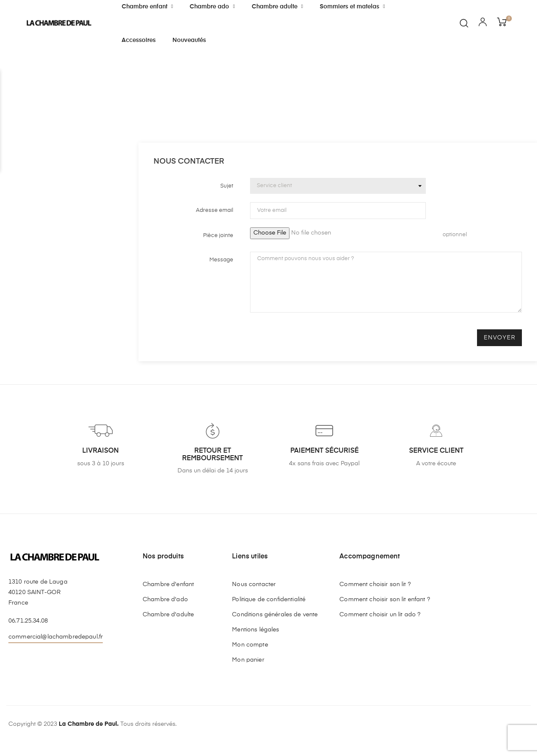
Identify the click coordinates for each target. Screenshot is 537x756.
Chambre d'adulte (168, 615)
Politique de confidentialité (269, 600)
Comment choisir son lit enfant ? (385, 600)
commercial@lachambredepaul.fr (56, 637)
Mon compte (250, 645)
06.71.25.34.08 (28, 621)
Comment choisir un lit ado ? (380, 615)
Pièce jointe (218, 236)
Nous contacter (254, 584)
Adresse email (215, 210)
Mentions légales (255, 630)
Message (221, 260)
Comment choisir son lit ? (375, 584)
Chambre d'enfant (168, 584)
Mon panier (248, 660)
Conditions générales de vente (275, 615)
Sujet (227, 186)
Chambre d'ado (165, 600)
